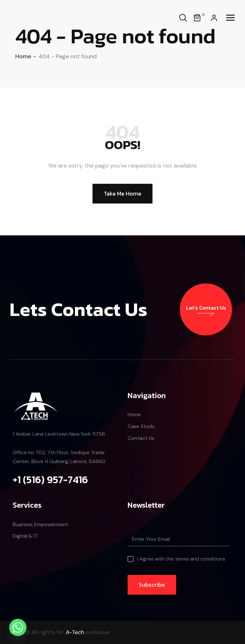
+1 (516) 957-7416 (50, 480)
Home (23, 56)
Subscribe (152, 585)
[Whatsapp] (18, 627)
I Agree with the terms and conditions (181, 559)
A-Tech (75, 632)
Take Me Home (122, 193)
